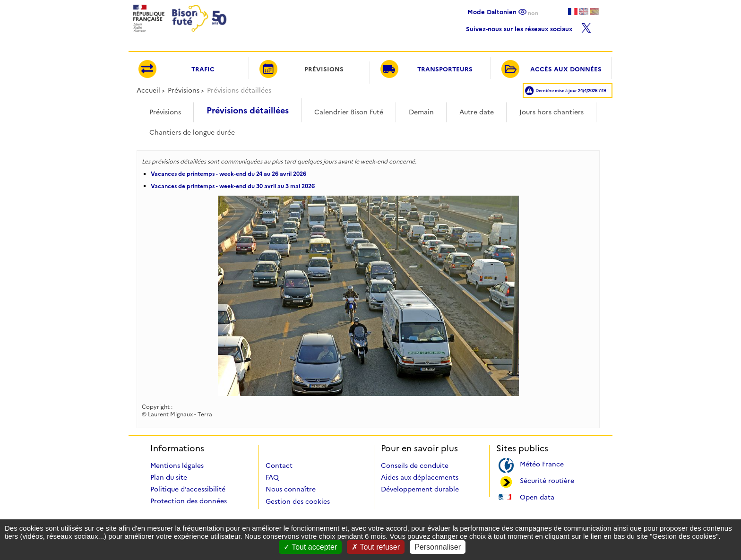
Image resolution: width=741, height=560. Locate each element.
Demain (421, 112)
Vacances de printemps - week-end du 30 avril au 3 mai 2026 (233, 186)
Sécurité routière (547, 480)
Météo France (542, 463)
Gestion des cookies (298, 501)
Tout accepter (310, 547)
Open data (537, 496)
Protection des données (189, 501)
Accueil (148, 90)
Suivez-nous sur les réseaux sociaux (529, 27)
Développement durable (420, 489)
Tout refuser (376, 547)
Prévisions (184, 90)
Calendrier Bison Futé (349, 112)
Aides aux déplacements (420, 477)
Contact (279, 465)
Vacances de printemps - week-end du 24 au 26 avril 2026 (228, 174)
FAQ (272, 477)
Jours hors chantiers (551, 112)
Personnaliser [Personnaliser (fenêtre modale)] (438, 547)
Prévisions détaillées (248, 111)
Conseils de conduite (415, 465)
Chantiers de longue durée (192, 132)
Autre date (477, 112)
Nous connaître (291, 489)
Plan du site (169, 477)
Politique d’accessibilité (188, 489)
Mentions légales (177, 465)
